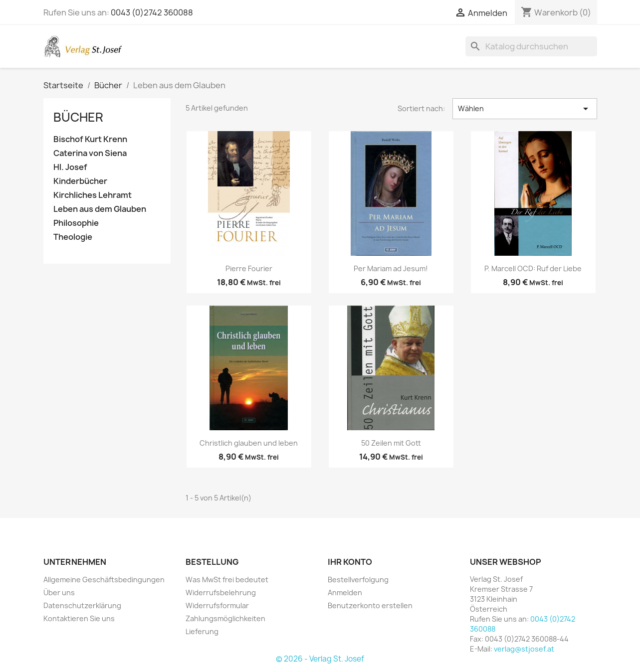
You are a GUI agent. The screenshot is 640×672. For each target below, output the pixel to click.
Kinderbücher (80, 181)
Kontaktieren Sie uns (79, 618)
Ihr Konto (350, 562)
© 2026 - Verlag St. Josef (320, 659)
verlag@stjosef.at (524, 649)
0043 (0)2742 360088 (152, 12)
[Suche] (531, 46)
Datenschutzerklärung (82, 605)
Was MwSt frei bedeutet (227, 580)
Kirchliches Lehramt (93, 195)
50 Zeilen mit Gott (391, 443)
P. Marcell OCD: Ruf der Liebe (533, 268)
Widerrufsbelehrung (221, 592)
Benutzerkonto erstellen (370, 605)
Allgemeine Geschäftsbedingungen (104, 580)
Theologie (73, 237)
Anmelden (345, 592)
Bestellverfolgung (358, 580)
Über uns (59, 592)
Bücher (78, 117)
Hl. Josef (70, 167)
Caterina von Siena (90, 153)
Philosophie (76, 223)
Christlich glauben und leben (249, 443)
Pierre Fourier (249, 268)
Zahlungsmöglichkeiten (225, 618)
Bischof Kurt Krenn (90, 139)
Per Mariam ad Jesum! (391, 268)
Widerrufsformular (217, 605)
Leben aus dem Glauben (100, 209)
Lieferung (202, 631)
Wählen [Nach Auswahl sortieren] (525, 109)
